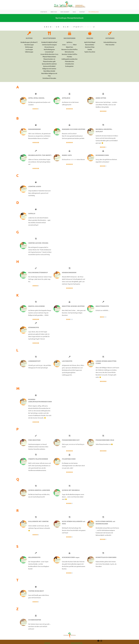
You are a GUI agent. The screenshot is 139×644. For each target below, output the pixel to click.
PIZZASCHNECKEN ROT (71, 443)
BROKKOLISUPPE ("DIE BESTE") (40, 158)
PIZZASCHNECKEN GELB (105, 443)
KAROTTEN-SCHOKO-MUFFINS (73, 309)
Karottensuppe (29, 48)
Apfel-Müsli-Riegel (90, 45)
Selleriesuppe (29, 55)
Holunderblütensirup (110, 45)
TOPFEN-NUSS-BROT (36, 594)
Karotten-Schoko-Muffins (70, 57)
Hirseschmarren (49, 50)
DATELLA (32, 217)
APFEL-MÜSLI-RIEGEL (36, 101)
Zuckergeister (69, 69)
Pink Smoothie (110, 48)
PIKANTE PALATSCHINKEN (38, 462)
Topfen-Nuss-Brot (90, 55)
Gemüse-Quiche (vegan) (49, 48)
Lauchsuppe (29, 52)
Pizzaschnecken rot (49, 62)
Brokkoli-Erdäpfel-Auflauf (49, 45)
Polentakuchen (70, 64)
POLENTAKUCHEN (69, 462)
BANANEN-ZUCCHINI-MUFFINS (74, 132)
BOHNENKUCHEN (102, 158)
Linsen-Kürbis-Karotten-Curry (49, 57)
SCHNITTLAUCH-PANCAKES (106, 560)
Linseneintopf (49, 55)
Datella (90, 52)
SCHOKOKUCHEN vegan (71, 560)
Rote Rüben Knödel (49, 74)
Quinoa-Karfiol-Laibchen (49, 67)
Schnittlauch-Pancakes (49, 81)
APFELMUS (66, 101)
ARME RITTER (101, 101)
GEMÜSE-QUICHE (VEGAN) (38, 246)
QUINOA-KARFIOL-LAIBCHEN (39, 493)
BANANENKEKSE (34, 132)
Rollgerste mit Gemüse (49, 72)
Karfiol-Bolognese (49, 52)
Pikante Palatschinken (49, 60)
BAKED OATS (67, 158)
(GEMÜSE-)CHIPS (35, 190)
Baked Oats (70, 50)
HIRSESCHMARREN (69, 276)
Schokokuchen (69, 67)
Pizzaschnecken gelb (49, 64)
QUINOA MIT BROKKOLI (71, 493)
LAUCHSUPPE (67, 364)
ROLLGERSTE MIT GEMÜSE (38, 525)
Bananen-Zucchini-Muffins (70, 52)
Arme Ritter (69, 48)
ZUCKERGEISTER (35, 623)
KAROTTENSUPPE (102, 309)
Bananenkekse (90, 48)
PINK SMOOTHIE (34, 443)
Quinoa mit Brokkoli (49, 69)
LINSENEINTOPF (34, 364)
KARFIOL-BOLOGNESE (36, 309)
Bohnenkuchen (69, 55)
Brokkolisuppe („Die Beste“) (29, 45)
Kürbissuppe (29, 50)
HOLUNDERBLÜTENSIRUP (38, 276)
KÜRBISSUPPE (34, 331)
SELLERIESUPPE (34, 560)
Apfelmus (69, 45)
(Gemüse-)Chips (90, 50)
